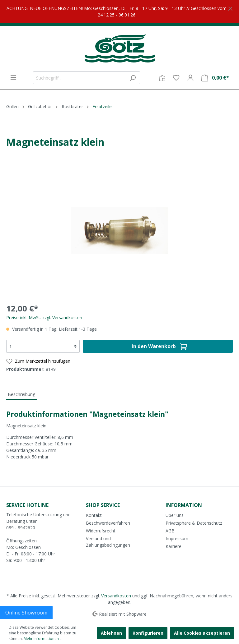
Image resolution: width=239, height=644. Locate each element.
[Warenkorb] (215, 78)
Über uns (175, 515)
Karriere (173, 546)
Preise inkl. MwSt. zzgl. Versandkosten (44, 317)
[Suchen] (133, 78)
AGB (170, 531)
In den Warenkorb (159, 345)
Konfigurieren (148, 633)
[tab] (21, 394)
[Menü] (13, 77)
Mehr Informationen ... (43, 639)
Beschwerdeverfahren (108, 523)
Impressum (177, 538)
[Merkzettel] (176, 78)
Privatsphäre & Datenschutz (194, 523)
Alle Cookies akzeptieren (202, 633)
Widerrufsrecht (101, 531)
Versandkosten (116, 596)
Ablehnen (111, 633)
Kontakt (94, 515)
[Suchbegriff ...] (79, 78)
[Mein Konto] (190, 78)
